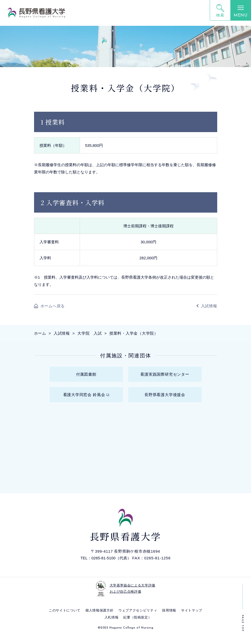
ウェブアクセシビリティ (138, 616)
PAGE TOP (243, 623)
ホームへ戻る (53, 306)
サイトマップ (192, 616)
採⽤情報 (169, 616)
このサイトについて (65, 616)
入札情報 (112, 623)
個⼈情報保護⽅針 (99, 616)
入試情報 (209, 306)
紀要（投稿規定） (137, 623)
